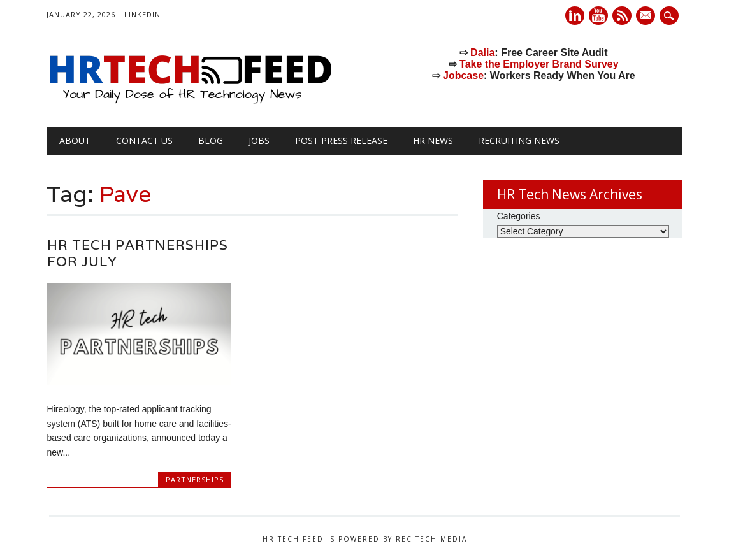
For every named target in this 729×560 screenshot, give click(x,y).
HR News (433, 140)
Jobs (259, 140)
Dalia (482, 53)
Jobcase (463, 75)
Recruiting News (519, 140)
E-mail (647, 17)
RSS (622, 16)
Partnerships (195, 479)
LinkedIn (142, 14)
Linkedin (575, 16)
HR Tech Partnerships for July (138, 253)
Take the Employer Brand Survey (539, 64)
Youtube (598, 16)
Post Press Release (341, 140)
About (75, 140)
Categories (519, 216)
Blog (211, 140)
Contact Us (144, 140)
